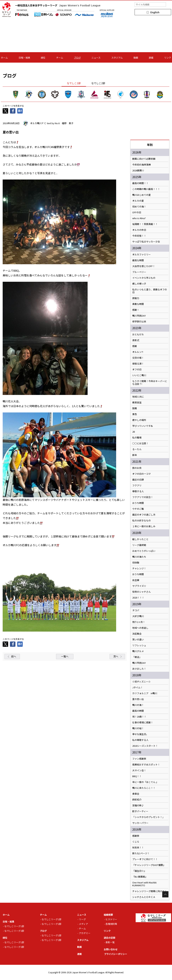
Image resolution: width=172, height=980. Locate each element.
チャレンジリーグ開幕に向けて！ (150, 891)
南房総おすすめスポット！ (146, 765)
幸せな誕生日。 (140, 734)
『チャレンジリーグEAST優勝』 (149, 865)
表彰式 (136, 340)
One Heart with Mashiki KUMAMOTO (144, 884)
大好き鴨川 (138, 616)
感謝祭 (136, 836)
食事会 (136, 794)
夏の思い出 (138, 699)
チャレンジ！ (139, 568)
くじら (136, 842)
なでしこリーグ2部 (14, 931)
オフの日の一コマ (142, 474)
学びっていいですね (143, 426)
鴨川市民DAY (139, 316)
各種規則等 (111, 924)
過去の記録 (109, 938)
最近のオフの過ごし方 (144, 515)
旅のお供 (137, 468)
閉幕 (135, 408)
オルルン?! (138, 352)
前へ (14, 656)
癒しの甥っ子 (139, 284)
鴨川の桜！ (138, 728)
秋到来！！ (138, 848)
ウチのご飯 (138, 509)
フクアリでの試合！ (143, 497)
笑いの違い (138, 640)
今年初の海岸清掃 (142, 165)
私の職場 (137, 438)
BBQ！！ (137, 776)
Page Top (165, 894)
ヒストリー (111, 919)
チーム (60, 58)
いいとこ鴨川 (139, 375)
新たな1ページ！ (141, 853)
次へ (116, 656)
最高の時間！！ (140, 183)
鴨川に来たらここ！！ (144, 788)
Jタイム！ (138, 687)
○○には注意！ (140, 443)
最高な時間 (138, 260)
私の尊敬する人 (140, 740)
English (155, 12)
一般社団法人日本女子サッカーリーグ (58, 5)
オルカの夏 (138, 201)
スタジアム (117, 58)
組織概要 (108, 915)
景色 (135, 414)
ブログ (77, 58)
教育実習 (137, 403)
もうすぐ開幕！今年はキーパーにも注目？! (150, 383)
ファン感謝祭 (139, 759)
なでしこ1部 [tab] (74, 83)
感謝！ (136, 310)
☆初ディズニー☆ (141, 682)
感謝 (135, 346)
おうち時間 (138, 503)
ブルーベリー (139, 272)
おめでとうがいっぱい (144, 551)
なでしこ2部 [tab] (98, 83)
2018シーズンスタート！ (145, 746)
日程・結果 (24, 58)
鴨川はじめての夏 (142, 195)
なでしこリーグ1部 (14, 926)
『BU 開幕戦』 (140, 877)
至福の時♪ (138, 805)
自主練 (136, 580)
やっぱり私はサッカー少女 (146, 242)
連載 (151, 58)
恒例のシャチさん (142, 592)
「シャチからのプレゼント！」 (148, 817)
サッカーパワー (140, 823)
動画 (136, 58)
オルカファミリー (142, 255)
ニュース (96, 58)
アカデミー (85, 933)
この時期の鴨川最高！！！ (146, 189)
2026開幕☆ (138, 170)
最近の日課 (138, 480)
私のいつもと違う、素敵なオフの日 (150, 291)
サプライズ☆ (139, 586)
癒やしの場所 (139, 420)
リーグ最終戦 (139, 545)
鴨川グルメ (138, 651)
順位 (43, 58)
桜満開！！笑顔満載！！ (145, 224)
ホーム (4, 58)
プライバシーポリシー (116, 954)
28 (134, 432)
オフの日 (137, 369)
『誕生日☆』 (139, 871)
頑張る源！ (138, 364)
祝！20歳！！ (139, 717)
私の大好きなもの (142, 521)
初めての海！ (139, 207)
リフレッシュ (139, 645)
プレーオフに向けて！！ (145, 859)
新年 (135, 455)
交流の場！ (138, 358)
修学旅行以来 (139, 322)
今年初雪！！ (139, 236)
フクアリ (137, 485)
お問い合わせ (111, 949)
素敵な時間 (138, 304)
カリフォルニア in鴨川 (145, 693)
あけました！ (139, 669)
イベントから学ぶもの (144, 278)
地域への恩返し (140, 628)
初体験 (136, 563)
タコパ (136, 610)
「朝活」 (137, 657)
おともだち (138, 334)
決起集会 (137, 634)
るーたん (137, 449)
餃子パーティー (140, 811)
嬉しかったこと (140, 539)
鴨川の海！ (138, 705)
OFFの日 (137, 212)
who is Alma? (139, 218)
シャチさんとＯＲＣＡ (144, 897)
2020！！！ (138, 598)
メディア (83, 924)
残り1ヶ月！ (139, 622)
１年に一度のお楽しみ (144, 526)
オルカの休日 (139, 230)
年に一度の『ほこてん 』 (145, 782)
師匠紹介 (137, 800)
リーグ (82, 919)
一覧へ (65, 656)
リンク (168, 58)
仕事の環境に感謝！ (143, 722)
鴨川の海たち (139, 557)
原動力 (136, 298)
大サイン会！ (139, 770)
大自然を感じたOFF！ (144, 266)
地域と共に (138, 397)
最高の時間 (138, 711)
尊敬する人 (138, 491)
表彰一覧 (110, 942)
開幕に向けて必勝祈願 (144, 159)
